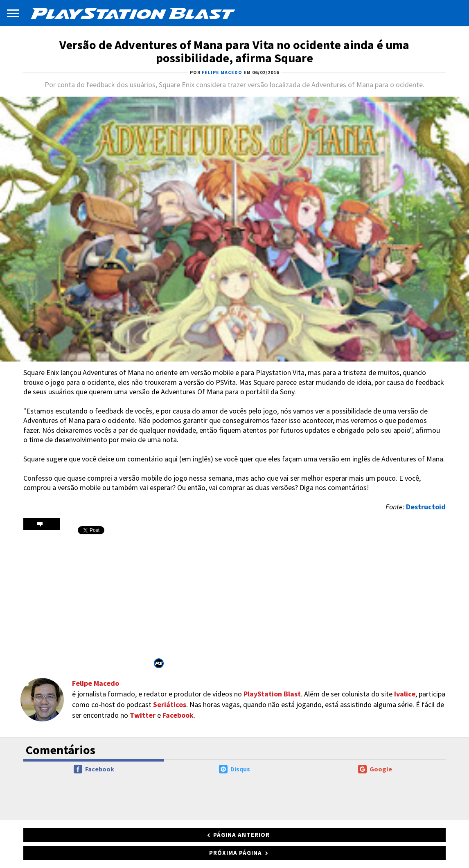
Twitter (143, 715)
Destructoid (426, 507)
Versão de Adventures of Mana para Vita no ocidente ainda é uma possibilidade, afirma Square (234, 51)
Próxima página (236, 853)
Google (375, 769)
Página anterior (241, 835)
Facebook (178, 715)
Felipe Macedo (96, 683)
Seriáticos (170, 704)
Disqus (234, 769)
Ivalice (405, 694)
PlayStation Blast (272, 694)
